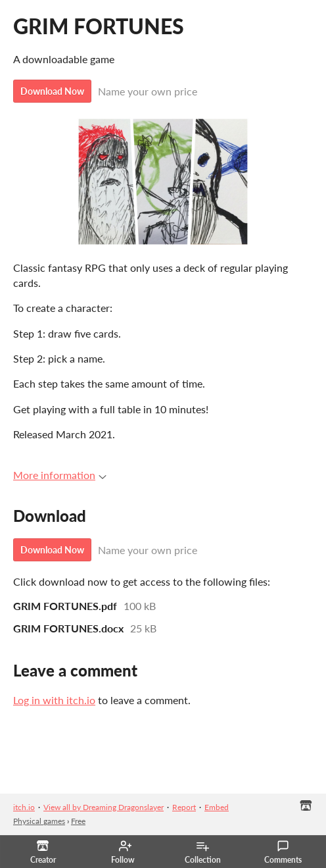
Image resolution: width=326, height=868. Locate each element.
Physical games (39, 821)
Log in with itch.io (54, 700)
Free (78, 821)
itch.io (24, 807)
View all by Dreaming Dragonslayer (104, 807)
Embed (217, 807)
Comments (283, 852)
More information (60, 475)
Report (184, 807)
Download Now (52, 91)
